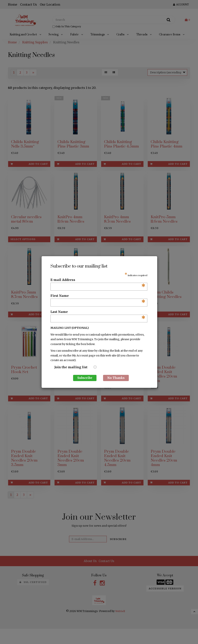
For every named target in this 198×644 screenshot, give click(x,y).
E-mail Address (98, 280)
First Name (98, 296)
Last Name (98, 312)
